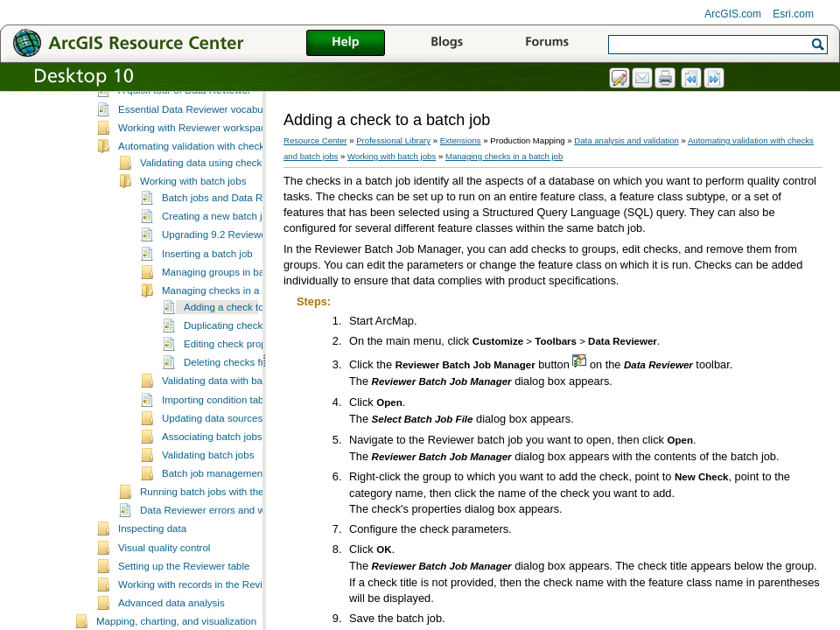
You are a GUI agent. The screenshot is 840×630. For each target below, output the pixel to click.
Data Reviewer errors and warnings (219, 577)
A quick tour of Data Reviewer (185, 157)
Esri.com (793, 14)
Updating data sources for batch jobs (244, 485)
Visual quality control (164, 614)
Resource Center (315, 140)
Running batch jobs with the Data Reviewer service (254, 558)
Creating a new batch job (217, 283)
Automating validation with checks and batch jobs (228, 213)
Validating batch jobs (208, 521)
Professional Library (393, 140)
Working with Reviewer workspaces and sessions (228, 194)
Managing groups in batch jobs (231, 339)
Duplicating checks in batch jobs (255, 392)
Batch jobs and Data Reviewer (230, 264)
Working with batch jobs (193, 248)
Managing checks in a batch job (232, 357)
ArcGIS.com (733, 14)
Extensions (461, 140)
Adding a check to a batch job (250, 374)
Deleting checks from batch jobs (255, 429)
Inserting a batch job (207, 320)
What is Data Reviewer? (172, 138)
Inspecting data (152, 595)
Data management (138, 103)
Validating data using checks (203, 229)
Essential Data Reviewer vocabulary (199, 176)
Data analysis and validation (159, 122)
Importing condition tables (219, 466)
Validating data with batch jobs (230, 447)
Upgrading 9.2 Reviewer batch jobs (240, 301)
